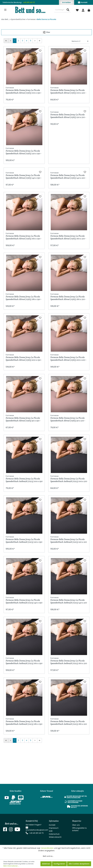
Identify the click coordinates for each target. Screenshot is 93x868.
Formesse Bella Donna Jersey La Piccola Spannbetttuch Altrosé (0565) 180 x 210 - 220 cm (68, 333)
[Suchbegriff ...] (60, 10)
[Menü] (5, 10)
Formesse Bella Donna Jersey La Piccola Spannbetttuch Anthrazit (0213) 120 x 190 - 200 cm (24, 576)
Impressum (54, 828)
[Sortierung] (80, 41)
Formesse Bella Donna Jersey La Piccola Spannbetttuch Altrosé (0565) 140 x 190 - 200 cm (24, 212)
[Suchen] (68, 10)
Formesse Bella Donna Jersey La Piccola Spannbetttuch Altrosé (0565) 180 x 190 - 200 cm (24, 333)
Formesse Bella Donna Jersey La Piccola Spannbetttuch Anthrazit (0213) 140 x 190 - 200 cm (24, 636)
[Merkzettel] (77, 10)
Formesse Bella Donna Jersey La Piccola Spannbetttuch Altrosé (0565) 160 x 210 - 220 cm (68, 272)
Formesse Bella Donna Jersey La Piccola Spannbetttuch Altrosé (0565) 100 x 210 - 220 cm (68, 90)
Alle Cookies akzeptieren (79, 864)
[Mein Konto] (83, 10)
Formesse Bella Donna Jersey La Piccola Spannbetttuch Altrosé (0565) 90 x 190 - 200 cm (23, 454)
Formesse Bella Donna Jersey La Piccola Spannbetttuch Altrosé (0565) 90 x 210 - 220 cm (68, 454)
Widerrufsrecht (55, 837)
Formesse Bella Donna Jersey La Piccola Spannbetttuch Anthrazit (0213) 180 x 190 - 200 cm (24, 758)
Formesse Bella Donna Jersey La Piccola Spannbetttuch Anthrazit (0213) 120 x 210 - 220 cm (69, 576)
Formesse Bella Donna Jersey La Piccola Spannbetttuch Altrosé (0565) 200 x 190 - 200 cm (24, 394)
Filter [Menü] (46, 32)
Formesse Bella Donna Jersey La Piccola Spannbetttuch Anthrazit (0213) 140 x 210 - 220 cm (69, 636)
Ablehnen (46, 864)
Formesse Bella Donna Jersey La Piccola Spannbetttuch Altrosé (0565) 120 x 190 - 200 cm (24, 151)
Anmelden (67, 2)
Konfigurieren (59, 864)
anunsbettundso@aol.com (37, 830)
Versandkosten (47, 848)
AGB (51, 831)
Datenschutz (54, 834)
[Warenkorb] (89, 10)
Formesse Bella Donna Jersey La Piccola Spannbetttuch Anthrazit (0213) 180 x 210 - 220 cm (69, 758)
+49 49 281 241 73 (36, 833)
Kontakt (83, 2)
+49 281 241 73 (29, 2)
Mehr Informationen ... (11, 866)
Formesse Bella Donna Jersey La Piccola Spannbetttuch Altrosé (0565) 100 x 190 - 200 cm (24, 90)
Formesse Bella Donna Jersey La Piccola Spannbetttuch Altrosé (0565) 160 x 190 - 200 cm (24, 272)
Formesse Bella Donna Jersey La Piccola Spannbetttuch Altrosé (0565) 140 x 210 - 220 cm (68, 212)
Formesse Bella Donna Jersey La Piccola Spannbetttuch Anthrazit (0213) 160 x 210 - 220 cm (69, 697)
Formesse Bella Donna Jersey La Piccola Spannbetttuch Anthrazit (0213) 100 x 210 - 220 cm (69, 515)
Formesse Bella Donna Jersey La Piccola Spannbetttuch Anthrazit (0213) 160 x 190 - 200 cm (24, 697)
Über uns (76, 825)
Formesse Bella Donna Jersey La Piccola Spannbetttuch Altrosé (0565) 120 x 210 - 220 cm (68, 151)
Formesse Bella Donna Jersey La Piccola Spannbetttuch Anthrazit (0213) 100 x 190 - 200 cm (24, 515)
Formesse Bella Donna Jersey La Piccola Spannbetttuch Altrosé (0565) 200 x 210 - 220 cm (68, 394)
